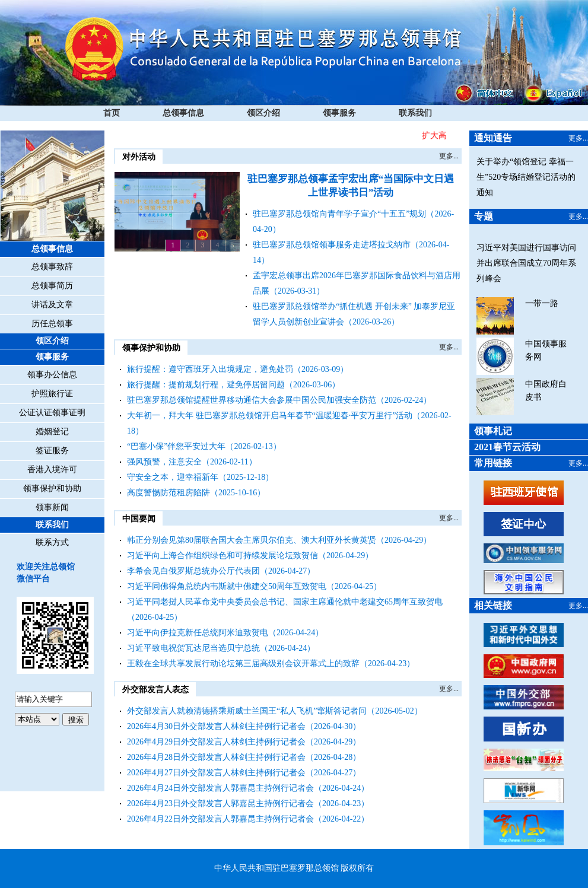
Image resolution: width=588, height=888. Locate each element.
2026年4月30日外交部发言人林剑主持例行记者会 (216, 726)
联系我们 (415, 113)
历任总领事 (52, 324)
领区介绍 (263, 113)
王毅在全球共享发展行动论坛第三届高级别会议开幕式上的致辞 (243, 663)
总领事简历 (52, 286)
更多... (449, 156)
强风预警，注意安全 (164, 462)
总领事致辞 (52, 267)
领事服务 (339, 113)
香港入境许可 (52, 470)
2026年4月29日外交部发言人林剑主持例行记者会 (216, 742)
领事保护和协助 (52, 488)
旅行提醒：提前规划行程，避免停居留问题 (206, 385)
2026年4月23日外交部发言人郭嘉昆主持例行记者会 (220, 803)
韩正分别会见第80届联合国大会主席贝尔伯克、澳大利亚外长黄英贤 (252, 540)
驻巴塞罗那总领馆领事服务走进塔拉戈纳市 (332, 245)
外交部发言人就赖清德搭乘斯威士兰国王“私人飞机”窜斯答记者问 (247, 711)
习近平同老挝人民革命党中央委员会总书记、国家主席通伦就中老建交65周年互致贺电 (285, 602)
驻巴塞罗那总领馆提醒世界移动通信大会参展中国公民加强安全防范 (252, 400)
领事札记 (493, 431)
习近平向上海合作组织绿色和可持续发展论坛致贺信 (223, 556)
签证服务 (52, 451)
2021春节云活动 (507, 447)
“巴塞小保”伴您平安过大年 (176, 446)
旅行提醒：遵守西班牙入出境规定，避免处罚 (210, 369)
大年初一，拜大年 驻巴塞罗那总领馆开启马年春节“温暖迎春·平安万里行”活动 (270, 416)
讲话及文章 (52, 305)
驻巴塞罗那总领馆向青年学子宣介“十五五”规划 (339, 214)
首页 (112, 113)
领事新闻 (52, 507)
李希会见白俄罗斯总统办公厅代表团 (193, 571)
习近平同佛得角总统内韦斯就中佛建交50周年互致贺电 (227, 586)
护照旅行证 (52, 394)
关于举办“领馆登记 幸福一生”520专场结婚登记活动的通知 (526, 177)
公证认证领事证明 (52, 413)
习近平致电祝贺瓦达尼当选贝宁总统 (193, 648)
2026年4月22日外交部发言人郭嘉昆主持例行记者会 (220, 819)
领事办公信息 (52, 375)
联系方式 (52, 542)
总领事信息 (183, 113)
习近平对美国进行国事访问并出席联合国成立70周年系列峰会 (526, 263)
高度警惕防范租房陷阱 (169, 493)
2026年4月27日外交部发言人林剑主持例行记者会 (216, 773)
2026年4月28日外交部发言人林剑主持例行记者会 (216, 757)
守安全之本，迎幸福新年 (173, 477)
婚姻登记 (52, 432)
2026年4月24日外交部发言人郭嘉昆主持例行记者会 (220, 788)
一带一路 (542, 303)
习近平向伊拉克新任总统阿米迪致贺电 (198, 633)
